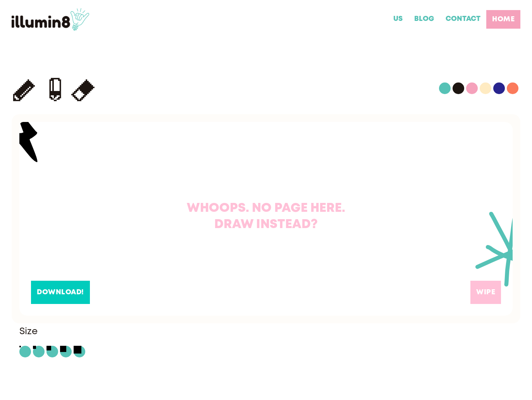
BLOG (424, 19)
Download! (60, 292)
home (503, 19)
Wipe (486, 292)
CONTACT (463, 19)
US (398, 19)
